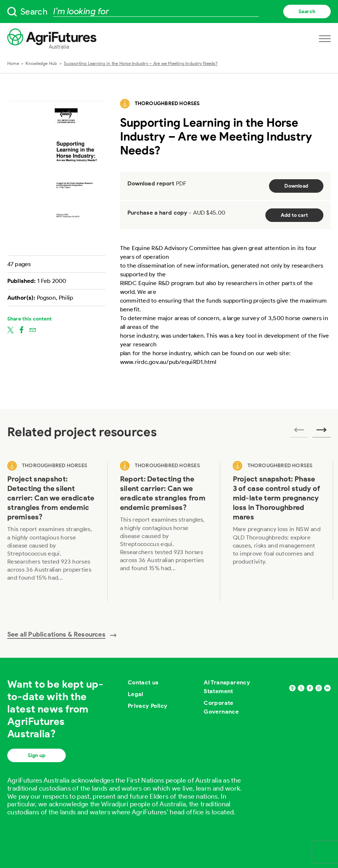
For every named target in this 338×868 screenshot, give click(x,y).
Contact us (143, 682)
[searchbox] (169, 11)
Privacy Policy (148, 706)
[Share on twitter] (10, 330)
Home (13, 63)
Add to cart (294, 215)
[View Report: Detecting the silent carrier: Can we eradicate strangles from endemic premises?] (164, 531)
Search (307, 11)
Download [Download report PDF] (296, 186)
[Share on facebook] (22, 330)
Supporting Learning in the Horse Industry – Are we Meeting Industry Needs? (141, 63)
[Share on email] (33, 330)
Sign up (37, 755)
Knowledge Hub (41, 63)
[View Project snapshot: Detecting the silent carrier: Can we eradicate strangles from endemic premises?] (51, 531)
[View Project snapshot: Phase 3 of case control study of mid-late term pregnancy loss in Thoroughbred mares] (277, 531)
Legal (136, 694)
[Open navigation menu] (325, 39)
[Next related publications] (322, 432)
